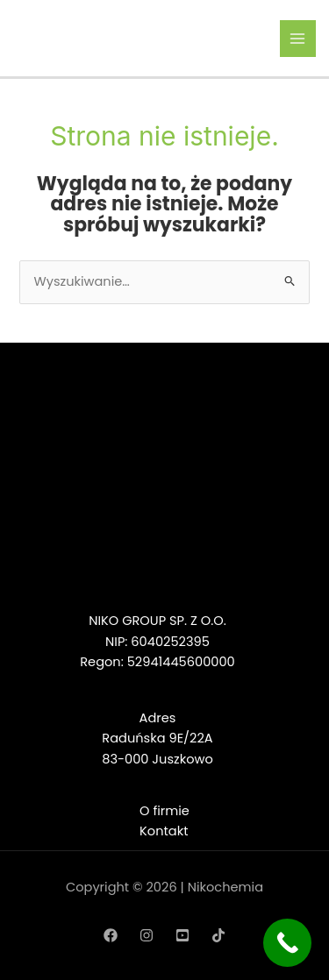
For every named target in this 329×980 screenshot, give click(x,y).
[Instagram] (147, 935)
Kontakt (164, 831)
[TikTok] (218, 935)
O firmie (164, 811)
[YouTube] (182, 935)
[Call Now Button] (287, 943)
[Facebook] (111, 935)
